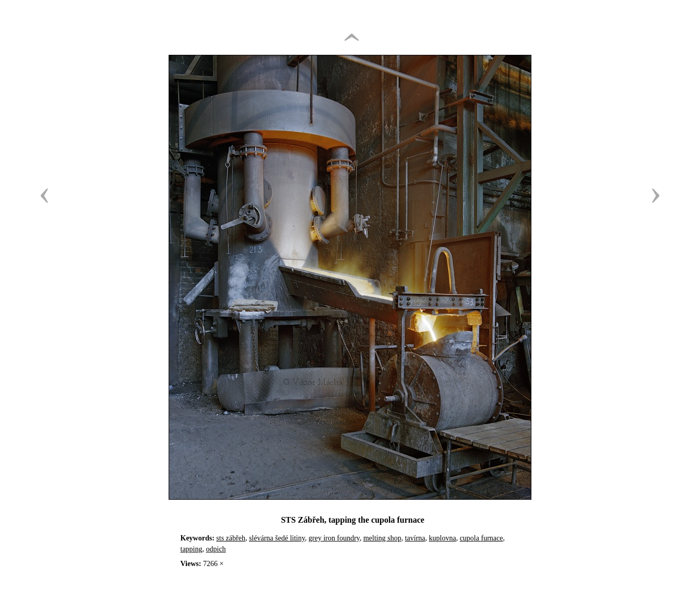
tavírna (415, 538)
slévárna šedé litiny (277, 538)
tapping (192, 549)
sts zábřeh (231, 538)
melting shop (382, 538)
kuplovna (443, 538)
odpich (216, 549)
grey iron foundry (334, 538)
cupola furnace (482, 538)
